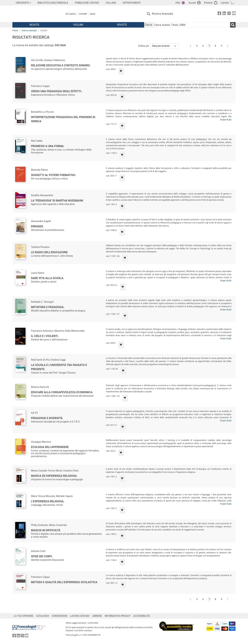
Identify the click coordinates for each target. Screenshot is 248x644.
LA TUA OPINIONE (24, 616)
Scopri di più (226, 120)
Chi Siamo (71, 14)
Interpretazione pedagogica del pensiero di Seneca (63, 119)
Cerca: (149, 25)
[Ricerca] (233, 25)
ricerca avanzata (29, 31)
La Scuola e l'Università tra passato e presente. (59, 367)
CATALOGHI (43, 616)
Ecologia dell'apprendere (50, 447)
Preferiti (208, 3)
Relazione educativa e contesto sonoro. (61, 65)
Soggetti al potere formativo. (53, 175)
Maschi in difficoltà (46, 530)
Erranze (37, 226)
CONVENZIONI (60, 616)
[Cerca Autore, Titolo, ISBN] (192, 25)
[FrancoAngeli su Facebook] (219, 14)
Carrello (225, 3)
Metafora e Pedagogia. (48, 307)
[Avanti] (228, 46)
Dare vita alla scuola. (48, 278)
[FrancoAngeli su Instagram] (229, 14)
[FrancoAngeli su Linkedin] (224, 14)
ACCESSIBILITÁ (142, 616)
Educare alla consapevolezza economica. (62, 392)
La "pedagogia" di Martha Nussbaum (57, 201)
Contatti (83, 14)
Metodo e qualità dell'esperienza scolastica (64, 582)
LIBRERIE (97, 616)
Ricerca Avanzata (162, 14)
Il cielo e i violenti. (45, 336)
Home (15, 31)
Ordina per (144, 46)
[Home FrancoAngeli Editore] (35, 14)
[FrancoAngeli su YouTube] (234, 14)
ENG (178, 3)
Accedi (192, 3)
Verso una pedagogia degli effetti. (56, 91)
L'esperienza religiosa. (48, 501)
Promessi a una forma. (48, 146)
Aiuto (93, 14)
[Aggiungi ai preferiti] (121, 71)
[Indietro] (191, 46)
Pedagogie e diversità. (47, 418)
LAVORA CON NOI (80, 616)
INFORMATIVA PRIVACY (118, 616)
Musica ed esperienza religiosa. (54, 476)
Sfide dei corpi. (42, 556)
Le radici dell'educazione (49, 252)
